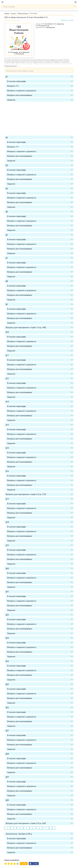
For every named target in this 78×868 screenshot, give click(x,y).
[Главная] (39, 2)
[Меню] (4, 2)
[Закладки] (75, 2)
